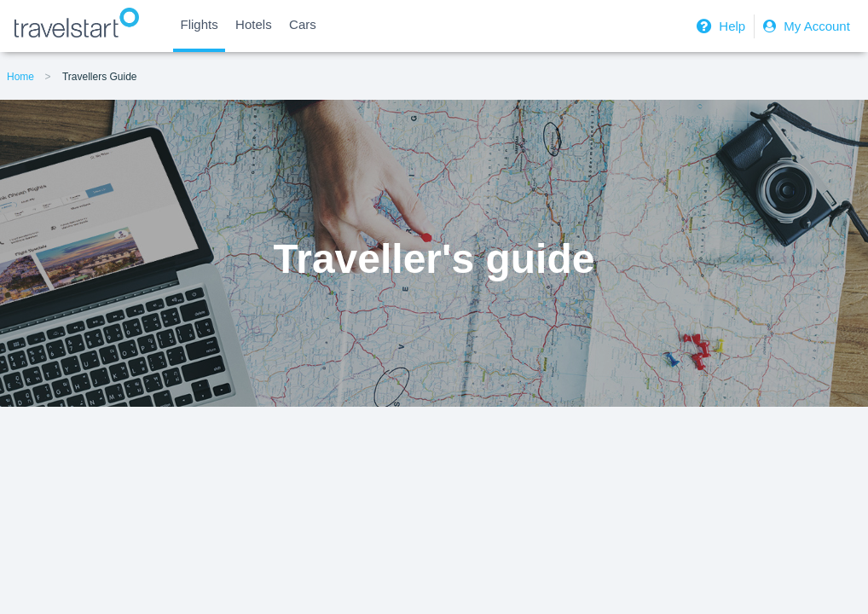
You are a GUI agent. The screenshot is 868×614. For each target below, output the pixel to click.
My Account (804, 26)
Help (719, 26)
